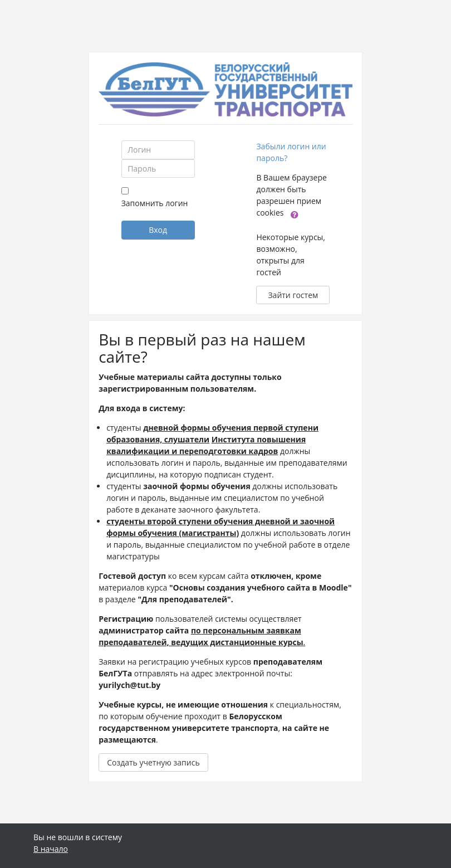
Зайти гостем (293, 295)
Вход (158, 230)
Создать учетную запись (153, 762)
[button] (295, 214)
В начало (51, 849)
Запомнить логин (155, 203)
